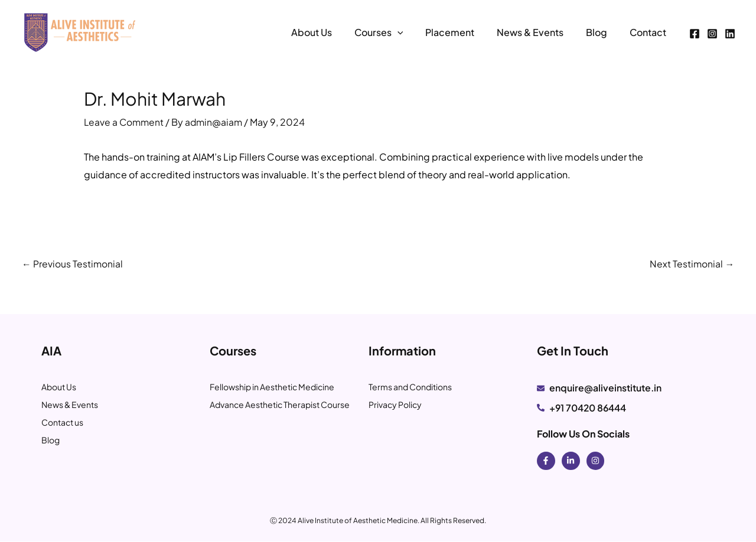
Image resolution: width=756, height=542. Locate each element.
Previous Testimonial (73, 263)
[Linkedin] (730, 34)
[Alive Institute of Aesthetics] (80, 31)
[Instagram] (712, 34)
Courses (394, 32)
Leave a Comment (125, 122)
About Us (330, 32)
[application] (413, 32)
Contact (650, 32)
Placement (462, 32)
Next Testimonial (692, 263)
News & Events (539, 32)
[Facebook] (695, 34)
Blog (602, 32)
